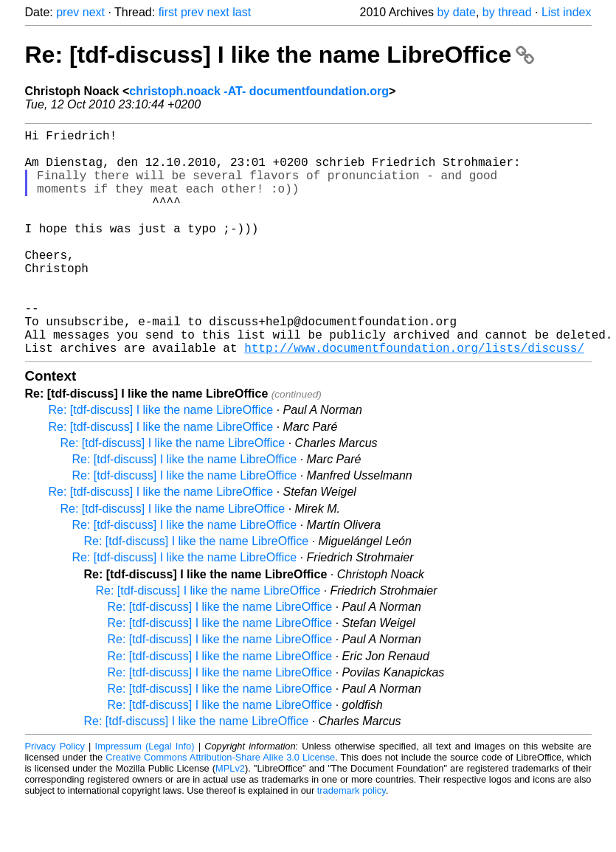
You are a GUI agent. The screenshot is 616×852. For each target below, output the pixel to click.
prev (68, 12)
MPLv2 (230, 818)
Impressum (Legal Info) (145, 796)
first (168, 12)
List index (567, 12)
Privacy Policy (55, 796)
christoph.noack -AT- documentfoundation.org (259, 91)
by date (456, 12)
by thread (507, 12)
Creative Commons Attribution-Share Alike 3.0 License (220, 807)
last (242, 12)
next (94, 12)
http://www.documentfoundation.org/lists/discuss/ (414, 398)
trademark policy (352, 841)
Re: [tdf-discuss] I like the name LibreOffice (280, 55)
